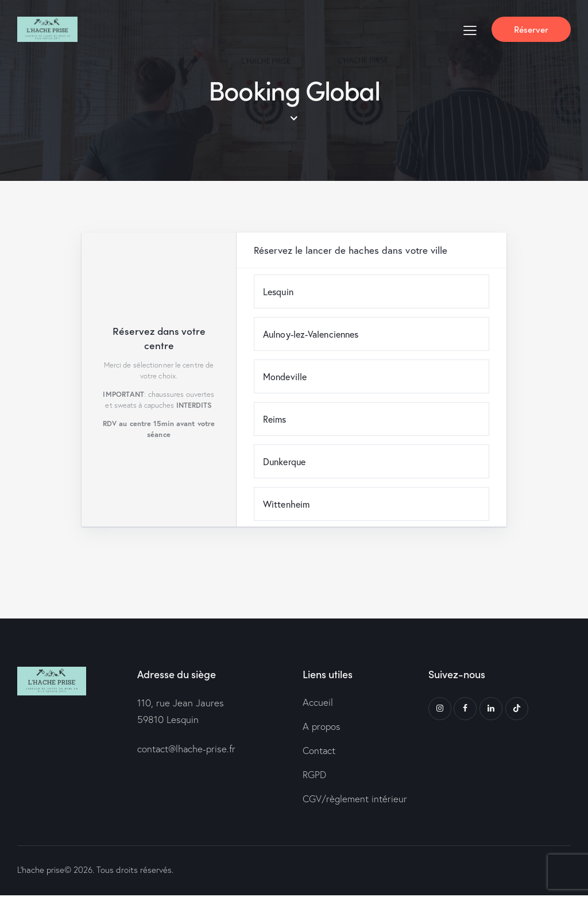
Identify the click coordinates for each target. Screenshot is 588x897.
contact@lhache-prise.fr (187, 749)
